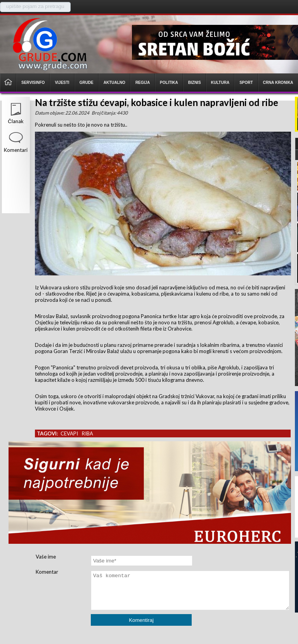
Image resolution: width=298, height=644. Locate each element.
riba (87, 433)
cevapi (69, 433)
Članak (16, 121)
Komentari (16, 150)
